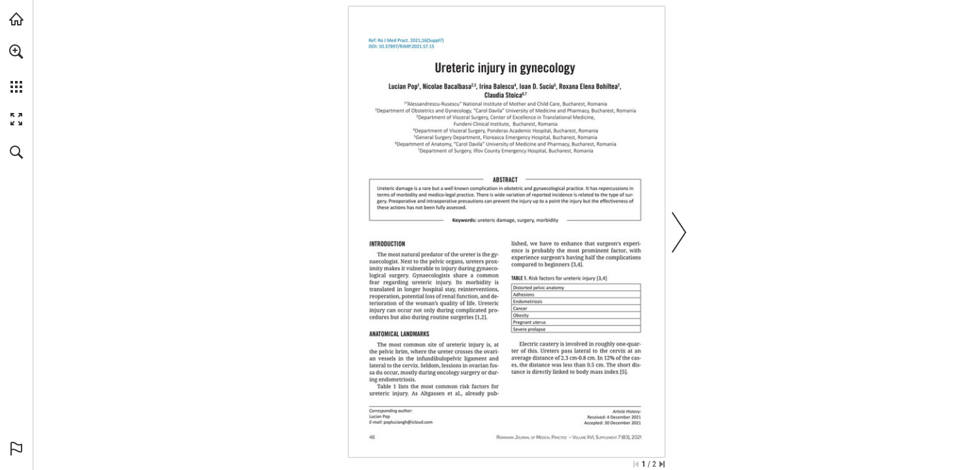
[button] (16, 52)
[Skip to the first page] (636, 464)
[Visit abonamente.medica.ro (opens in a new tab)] (16, 19)
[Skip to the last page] (662, 464)
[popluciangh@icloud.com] (408, 422)
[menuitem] (16, 69)
